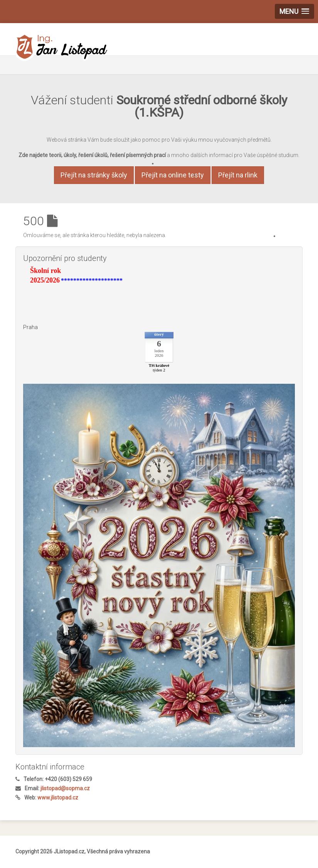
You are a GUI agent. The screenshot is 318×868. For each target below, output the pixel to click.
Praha (30, 327)
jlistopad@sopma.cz (65, 788)
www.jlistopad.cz (58, 798)
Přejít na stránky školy (94, 175)
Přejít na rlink (238, 175)
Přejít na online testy (173, 175)
